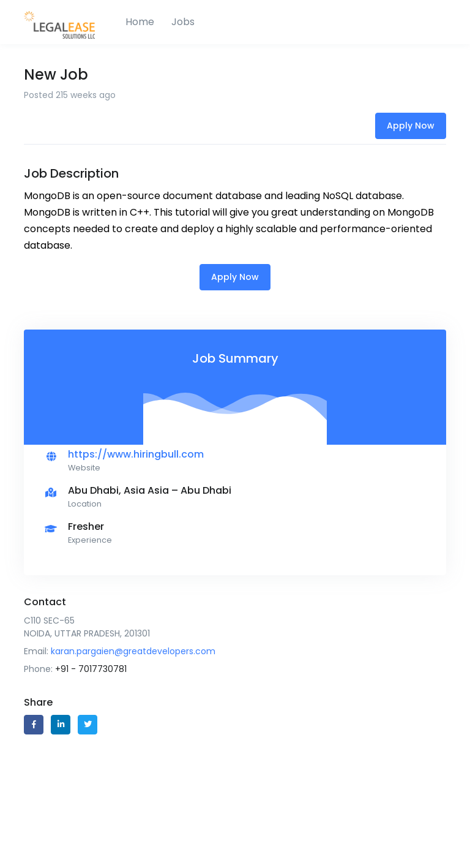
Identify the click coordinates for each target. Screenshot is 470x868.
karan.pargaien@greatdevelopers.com (133, 651)
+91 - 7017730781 (91, 669)
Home (140, 22)
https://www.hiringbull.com (136, 454)
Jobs (183, 22)
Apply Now (411, 126)
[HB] (70, 22)
